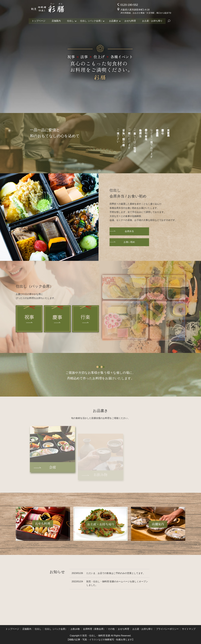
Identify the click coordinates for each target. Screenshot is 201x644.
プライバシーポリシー (167, 629)
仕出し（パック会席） (91, 21)
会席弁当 (129, 231)
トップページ (37, 21)
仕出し (70, 21)
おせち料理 (131, 21)
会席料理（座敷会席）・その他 (99, 629)
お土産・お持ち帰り (154, 21)
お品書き (114, 21)
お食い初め (129, 242)
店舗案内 (55, 21)
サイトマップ (189, 629)
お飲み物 (75, 629)
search (171, 21)
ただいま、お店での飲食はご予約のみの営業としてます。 (116, 573)
